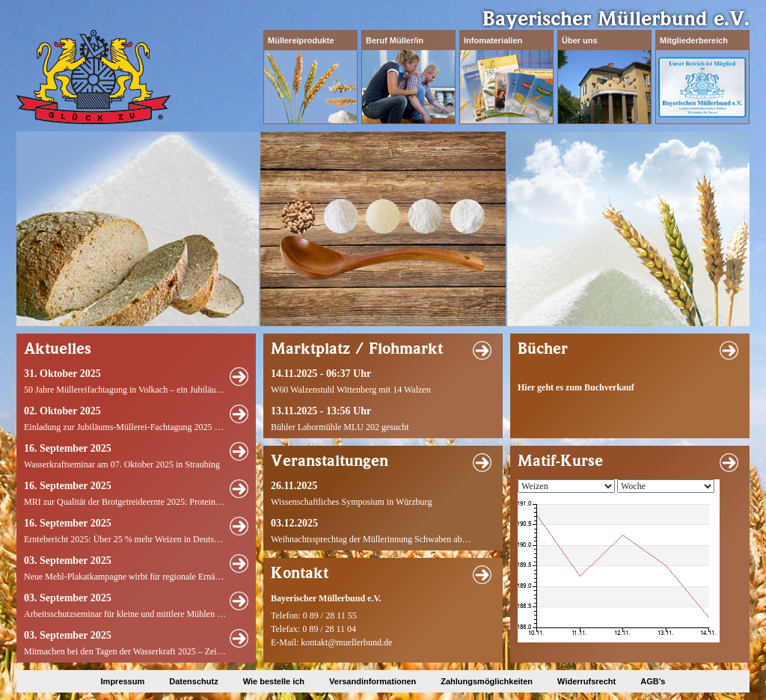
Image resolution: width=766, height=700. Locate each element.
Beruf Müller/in (395, 40)
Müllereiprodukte (301, 40)
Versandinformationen (373, 681)
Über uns (580, 40)
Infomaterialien (493, 40)
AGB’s (653, 681)
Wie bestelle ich (274, 681)
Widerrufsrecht (586, 681)
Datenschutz (193, 681)
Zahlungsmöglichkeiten (487, 681)
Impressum (123, 681)
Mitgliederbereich (694, 40)
